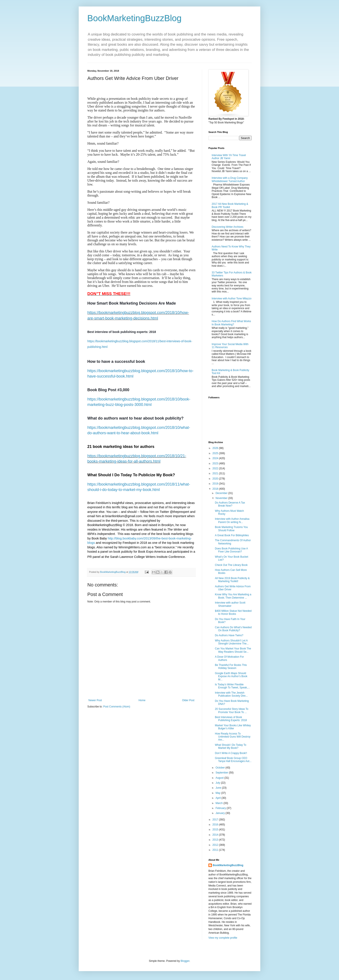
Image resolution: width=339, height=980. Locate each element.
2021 (216, 473)
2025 (216, 453)
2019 (216, 484)
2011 (216, 850)
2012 (216, 845)
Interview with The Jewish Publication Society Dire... (231, 694)
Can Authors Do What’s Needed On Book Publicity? (233, 629)
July (218, 783)
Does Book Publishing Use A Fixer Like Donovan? (231, 550)
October (221, 768)
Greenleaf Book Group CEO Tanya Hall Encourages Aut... (233, 760)
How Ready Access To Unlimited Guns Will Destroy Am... (233, 737)
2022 (216, 468)
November (222, 498)
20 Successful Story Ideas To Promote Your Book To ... (232, 710)
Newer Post (95, 700)
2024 (216, 458)
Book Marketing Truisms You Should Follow (231, 529)
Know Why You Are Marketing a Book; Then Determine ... (233, 596)
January (221, 813)
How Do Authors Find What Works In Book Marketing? (231, 323)
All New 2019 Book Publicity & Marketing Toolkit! (232, 580)
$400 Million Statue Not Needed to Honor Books (233, 612)
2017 (216, 820)
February (221, 808)
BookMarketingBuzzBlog (134, 18)
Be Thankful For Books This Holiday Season (231, 667)
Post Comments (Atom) (117, 707)
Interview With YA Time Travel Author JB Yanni (229, 157)
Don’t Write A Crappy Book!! (231, 753)
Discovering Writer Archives (227, 227)
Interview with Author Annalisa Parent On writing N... (232, 520)
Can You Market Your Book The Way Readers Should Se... (233, 650)
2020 (216, 479)
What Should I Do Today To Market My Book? (231, 746)
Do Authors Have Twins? (229, 635)
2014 (216, 835)
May (218, 793)
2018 (216, 489)
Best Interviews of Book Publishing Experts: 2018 (231, 719)
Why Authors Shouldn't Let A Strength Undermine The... (232, 642)
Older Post (188, 700)
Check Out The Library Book (231, 565)
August (220, 778)
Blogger (185, 961)
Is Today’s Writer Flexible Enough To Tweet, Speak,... (232, 686)
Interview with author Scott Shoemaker (230, 604)
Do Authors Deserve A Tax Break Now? (230, 504)
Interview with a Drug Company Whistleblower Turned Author (230, 179)
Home (142, 700)
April (218, 798)
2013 (216, 840)
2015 (216, 830)
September (222, 773)
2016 (216, 825)
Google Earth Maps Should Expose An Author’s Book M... (231, 676)
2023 (216, 463)
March (220, 803)
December (222, 493)
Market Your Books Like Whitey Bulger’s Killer (233, 727)
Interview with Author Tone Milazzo (232, 299)
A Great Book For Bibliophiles (232, 535)
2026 (216, 448)
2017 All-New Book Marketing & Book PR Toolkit (230, 205)
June (219, 788)
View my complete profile (223, 938)
